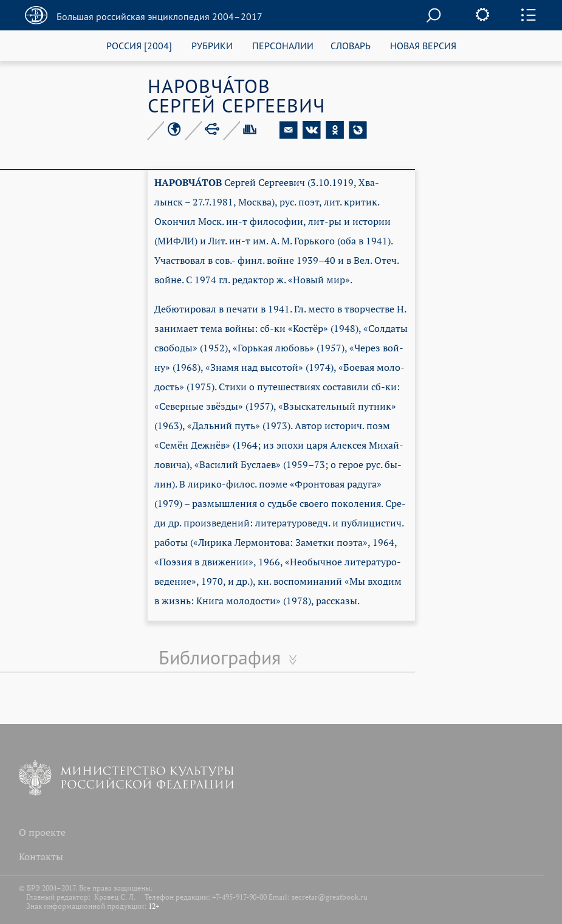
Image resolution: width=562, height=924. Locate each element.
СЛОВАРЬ (351, 45)
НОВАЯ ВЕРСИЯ (423, 45)
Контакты (41, 857)
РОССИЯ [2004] (139, 45)
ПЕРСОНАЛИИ (283, 45)
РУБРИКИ (212, 45)
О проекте (42, 832)
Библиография (220, 657)
